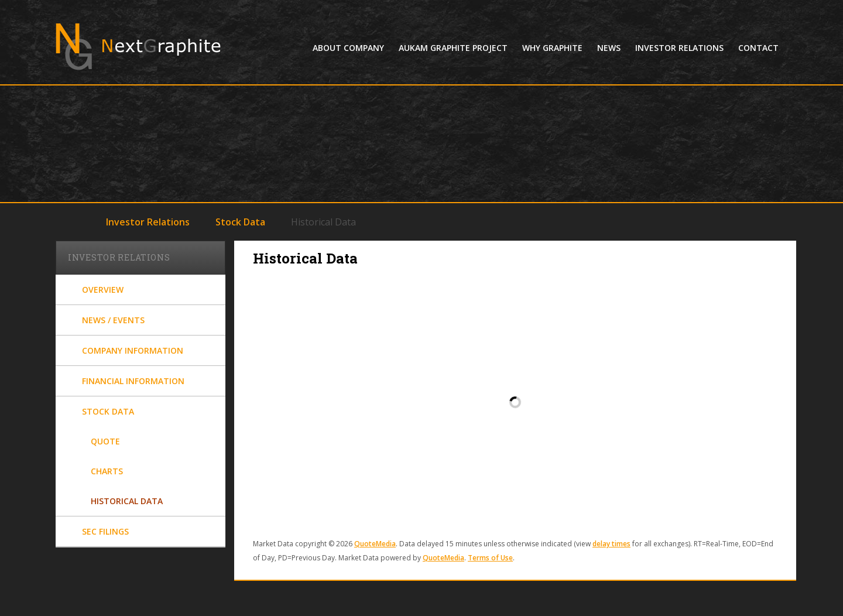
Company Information (133, 350)
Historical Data (127, 501)
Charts (107, 471)
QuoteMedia (375, 544)
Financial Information (133, 381)
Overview (103, 290)
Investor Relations (679, 48)
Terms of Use (490, 558)
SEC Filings (105, 531)
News (609, 48)
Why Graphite (552, 48)
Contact (758, 48)
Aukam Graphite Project (453, 48)
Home (75, 221)
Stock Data (240, 222)
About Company (348, 48)
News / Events (113, 320)
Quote (105, 441)
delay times (611, 544)
